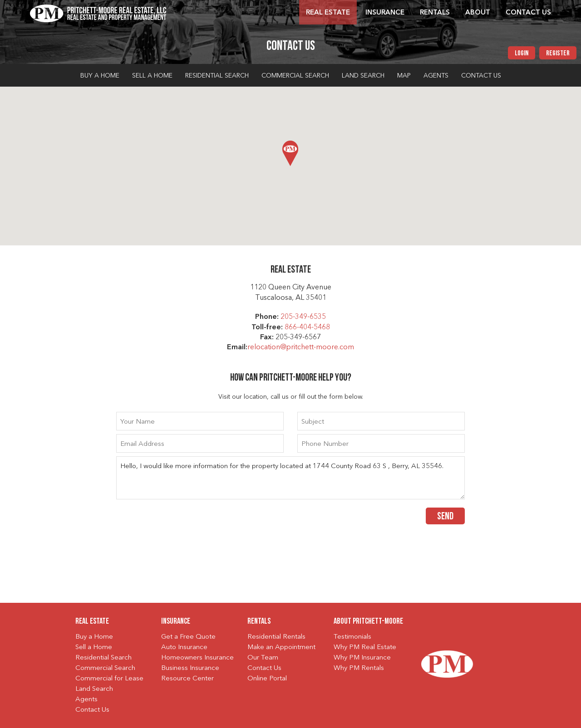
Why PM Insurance (362, 658)
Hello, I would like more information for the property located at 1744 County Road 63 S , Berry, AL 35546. (290, 478)
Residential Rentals (276, 637)
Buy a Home (100, 76)
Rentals (435, 13)
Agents (436, 76)
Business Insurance (190, 668)
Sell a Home (152, 76)
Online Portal (267, 679)
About (478, 13)
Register (558, 54)
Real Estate (328, 13)
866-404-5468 (307, 327)
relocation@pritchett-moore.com (301, 347)
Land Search (363, 76)
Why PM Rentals (359, 668)
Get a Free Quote (188, 637)
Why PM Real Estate (365, 647)
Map (404, 76)
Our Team (263, 658)
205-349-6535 (303, 317)
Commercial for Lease (109, 679)
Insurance (385, 13)
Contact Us (528, 13)
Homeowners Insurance (197, 658)
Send (445, 517)
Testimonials (352, 637)
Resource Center (187, 679)
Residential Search (217, 76)
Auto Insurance (184, 647)
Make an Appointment (281, 647)
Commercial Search (295, 76)
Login (522, 54)
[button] (290, 153)
